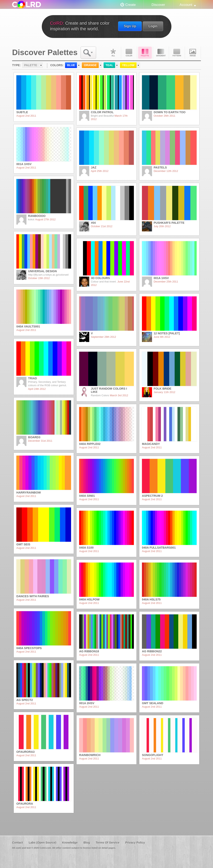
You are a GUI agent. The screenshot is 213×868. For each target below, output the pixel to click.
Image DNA (193, 53)
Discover (158, 5)
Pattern (177, 53)
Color (129, 53)
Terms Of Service (108, 843)
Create (131, 5)
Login (153, 26)
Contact (18, 843)
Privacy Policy (135, 843)
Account (186, 5)
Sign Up (130, 26)
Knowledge (70, 843)
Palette (145, 53)
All (113, 53)
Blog (87, 843)
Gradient (161, 53)
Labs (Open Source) (42, 843)
